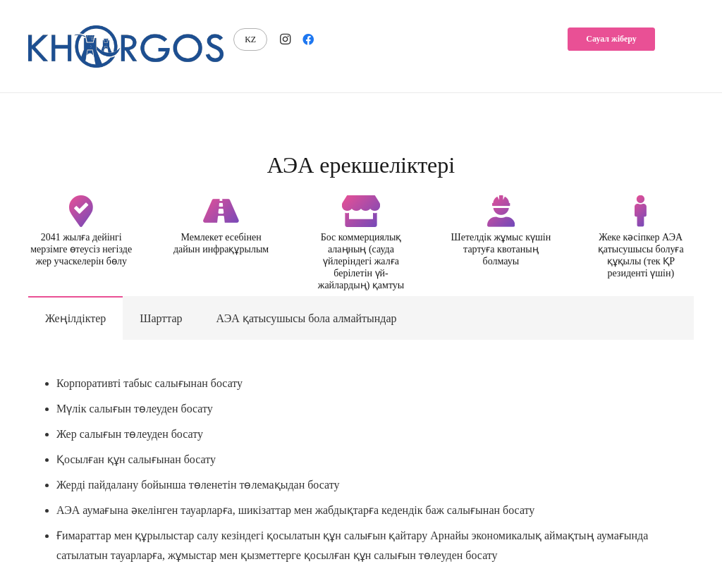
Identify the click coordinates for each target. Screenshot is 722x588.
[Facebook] (308, 39)
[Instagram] (286, 39)
